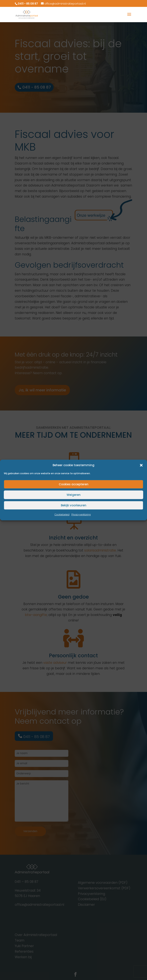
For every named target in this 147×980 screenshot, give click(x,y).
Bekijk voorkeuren (74, 505)
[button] (141, 465)
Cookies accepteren (74, 484)
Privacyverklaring (81, 515)
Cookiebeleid (62, 515)
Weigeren (74, 495)
